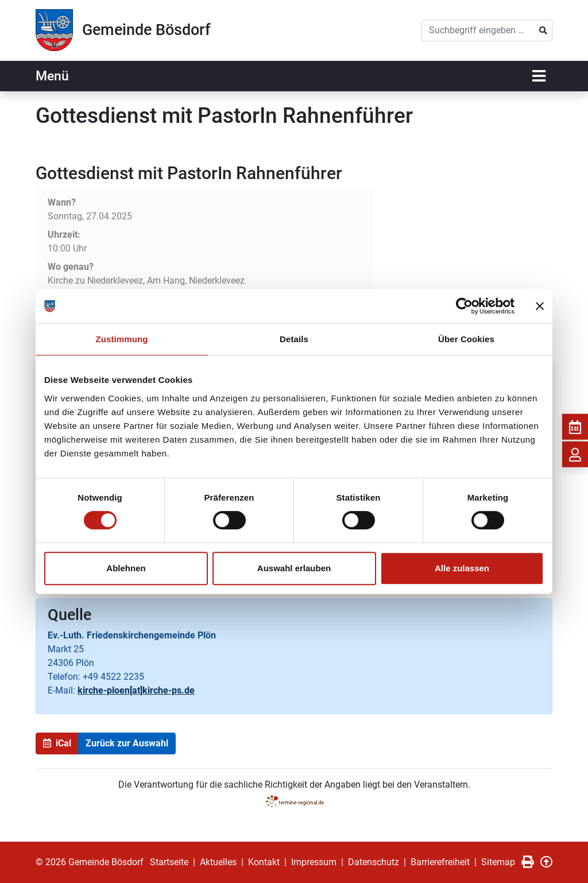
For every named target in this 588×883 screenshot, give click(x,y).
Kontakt (264, 862)
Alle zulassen (462, 568)
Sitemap (498, 862)
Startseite (169, 862)
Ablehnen (126, 568)
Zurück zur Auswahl (127, 743)
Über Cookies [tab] (466, 339)
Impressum (314, 862)
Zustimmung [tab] (122, 339)
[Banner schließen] (540, 306)
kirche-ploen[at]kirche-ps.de (136, 690)
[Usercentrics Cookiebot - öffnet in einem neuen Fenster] (464, 306)
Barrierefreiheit (440, 862)
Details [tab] (294, 339)
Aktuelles (218, 862)
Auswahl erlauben (294, 568)
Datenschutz (374, 862)
